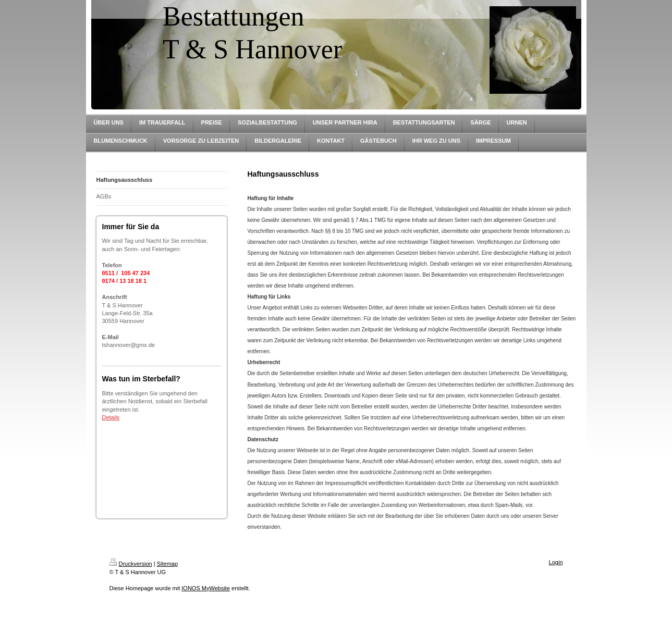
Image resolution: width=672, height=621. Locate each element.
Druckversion (131, 564)
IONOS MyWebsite (206, 588)
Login (556, 562)
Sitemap (167, 564)
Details (111, 417)
